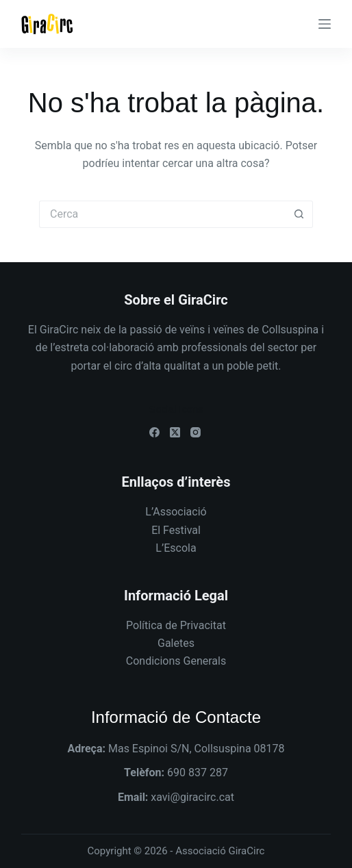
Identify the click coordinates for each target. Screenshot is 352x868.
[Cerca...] (162, 214)
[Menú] (325, 24)
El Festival (176, 530)
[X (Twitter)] (175, 432)
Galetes (176, 643)
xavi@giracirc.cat (192, 797)
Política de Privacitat (176, 625)
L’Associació (176, 512)
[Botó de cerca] (299, 214)
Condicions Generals (176, 661)
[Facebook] (154, 432)
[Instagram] (196, 432)
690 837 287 (198, 773)
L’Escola (176, 548)
